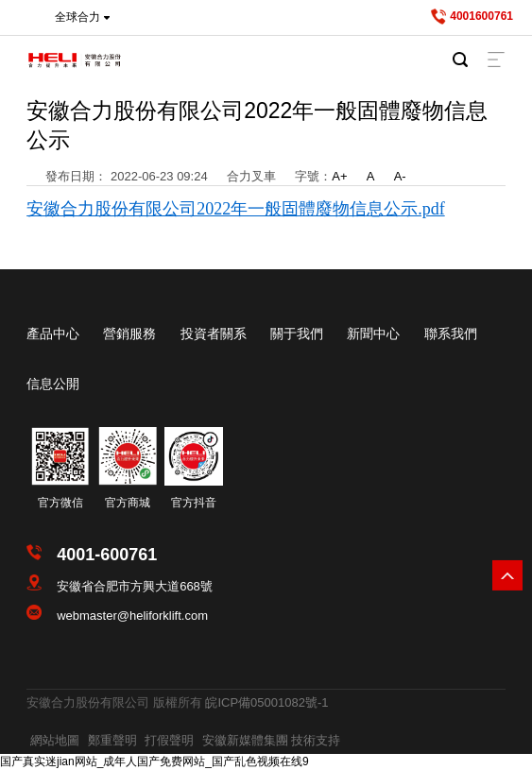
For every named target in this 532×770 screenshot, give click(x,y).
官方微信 (60, 503)
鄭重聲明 (112, 740)
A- (400, 176)
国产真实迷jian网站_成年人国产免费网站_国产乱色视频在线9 (154, 761)
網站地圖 (55, 740)
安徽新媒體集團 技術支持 (272, 740)
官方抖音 (194, 503)
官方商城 (128, 503)
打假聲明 (169, 740)
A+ (339, 176)
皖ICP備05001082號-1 (266, 702)
